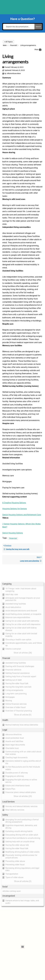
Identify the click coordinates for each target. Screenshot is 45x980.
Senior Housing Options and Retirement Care (22, 515)
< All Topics (8, 42)
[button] (22, 584)
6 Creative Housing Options (14, 503)
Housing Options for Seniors (15, 509)
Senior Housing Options (13, 533)
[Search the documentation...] (19, 27)
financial (13, 538)
